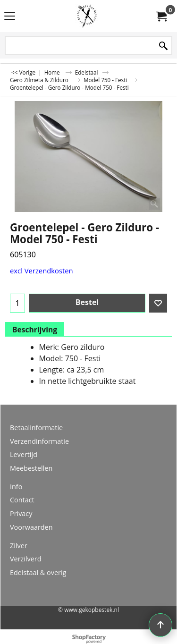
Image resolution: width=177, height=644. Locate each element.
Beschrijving (35, 330)
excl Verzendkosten (42, 271)
